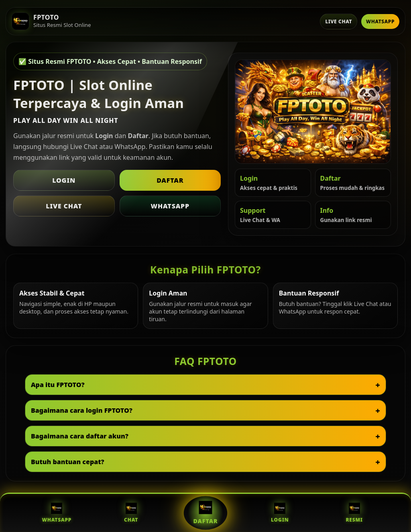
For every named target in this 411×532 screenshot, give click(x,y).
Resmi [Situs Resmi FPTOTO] (354, 513)
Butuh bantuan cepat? (68, 462)
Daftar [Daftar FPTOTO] (206, 513)
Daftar (170, 180)
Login (64, 180)
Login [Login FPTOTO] (280, 513)
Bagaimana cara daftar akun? (80, 436)
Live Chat (339, 21)
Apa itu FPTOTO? (58, 385)
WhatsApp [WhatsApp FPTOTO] (57, 513)
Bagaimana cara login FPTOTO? (82, 410)
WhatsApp (380, 21)
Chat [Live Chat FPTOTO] (131, 513)
